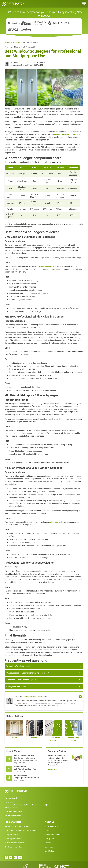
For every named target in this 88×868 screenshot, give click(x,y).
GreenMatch (9, 42)
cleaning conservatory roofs (65, 134)
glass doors (55, 522)
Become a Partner (14, 815)
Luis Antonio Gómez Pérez (32, 697)
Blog (17, 42)
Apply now (51, 769)
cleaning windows (45, 266)
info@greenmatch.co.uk (13, 811)
